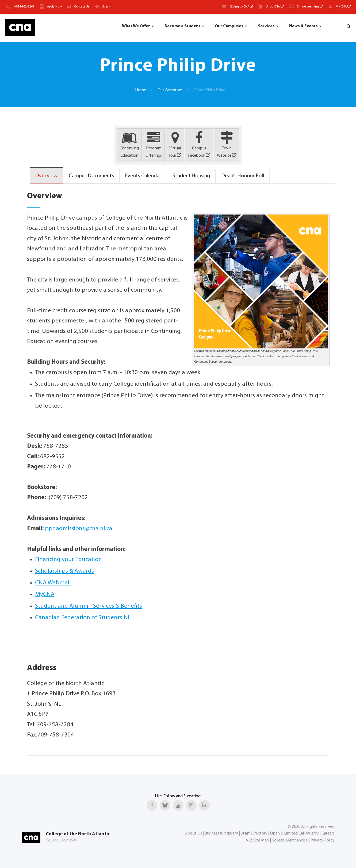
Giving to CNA (241, 7)
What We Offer (136, 26)
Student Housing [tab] (191, 176)
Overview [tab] (46, 176)
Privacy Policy (323, 840)
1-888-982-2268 (24, 7)
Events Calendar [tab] (143, 176)
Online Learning (310, 7)
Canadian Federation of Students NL (83, 618)
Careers (328, 833)
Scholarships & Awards (64, 571)
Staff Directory (254, 833)
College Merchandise (290, 840)
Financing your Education (68, 560)
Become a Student (182, 26)
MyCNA (45, 594)
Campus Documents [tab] (91, 176)
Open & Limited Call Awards (294, 833)
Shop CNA (275, 7)
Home (141, 90)
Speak (106, 7)
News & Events (303, 26)
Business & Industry (221, 833)
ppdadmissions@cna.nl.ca (79, 529)
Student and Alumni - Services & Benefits (89, 606)
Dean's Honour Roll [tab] (243, 176)
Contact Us (82, 7)
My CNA (343, 7)
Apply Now (54, 7)
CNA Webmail (53, 583)
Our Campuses (229, 26)
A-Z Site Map (257, 840)
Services (266, 26)
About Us (194, 833)
